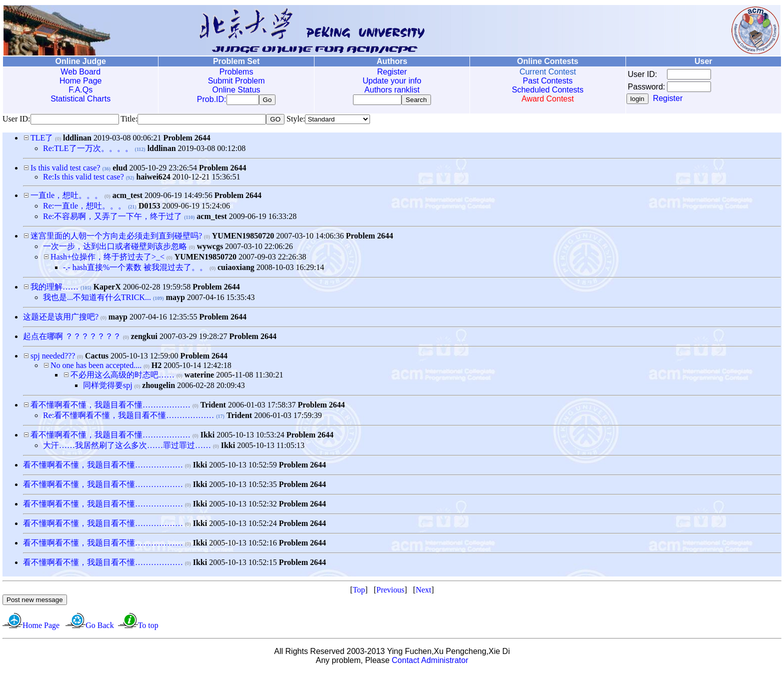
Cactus (97, 358)
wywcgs (210, 248)
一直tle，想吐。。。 (66, 197)
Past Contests (548, 81)
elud (120, 170)
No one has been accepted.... (96, 367)
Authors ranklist (392, 90)
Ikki (207, 437)
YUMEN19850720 (243, 238)
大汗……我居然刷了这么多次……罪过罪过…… (127, 447)
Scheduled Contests (548, 90)
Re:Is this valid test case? (83, 179)
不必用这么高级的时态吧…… (122, 377)
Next (423, 592)
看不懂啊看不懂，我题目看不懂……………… (110, 407)
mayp (175, 299)
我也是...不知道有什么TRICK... (97, 299)
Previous (390, 592)
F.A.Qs (80, 90)
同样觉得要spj (108, 387)
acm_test (127, 197)
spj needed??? (53, 358)
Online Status (236, 90)
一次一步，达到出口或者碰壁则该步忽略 (115, 248)
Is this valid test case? (65, 170)
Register (392, 72)
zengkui (144, 338)
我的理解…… (54, 289)
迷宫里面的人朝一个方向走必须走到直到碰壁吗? (116, 238)
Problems (236, 72)
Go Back (99, 627)
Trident (213, 407)
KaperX (107, 289)
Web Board (80, 72)
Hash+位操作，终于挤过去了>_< (107, 259)
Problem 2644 (186, 140)
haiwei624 (153, 179)
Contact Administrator (430, 662)
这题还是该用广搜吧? (61, 319)
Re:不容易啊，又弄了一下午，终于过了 (112, 218)
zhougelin (158, 387)
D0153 (149, 208)
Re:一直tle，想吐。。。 (84, 208)
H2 (156, 367)
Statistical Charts (80, 99)
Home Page (81, 81)
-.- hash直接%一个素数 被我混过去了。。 (135, 269)
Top (359, 592)
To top (148, 627)
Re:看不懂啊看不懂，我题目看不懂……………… (128, 417)
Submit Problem (236, 81)
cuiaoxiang (236, 269)
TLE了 (42, 140)
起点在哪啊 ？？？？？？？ (72, 338)
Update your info (392, 81)
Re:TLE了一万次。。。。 (88, 150)
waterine (199, 377)
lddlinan (77, 140)
